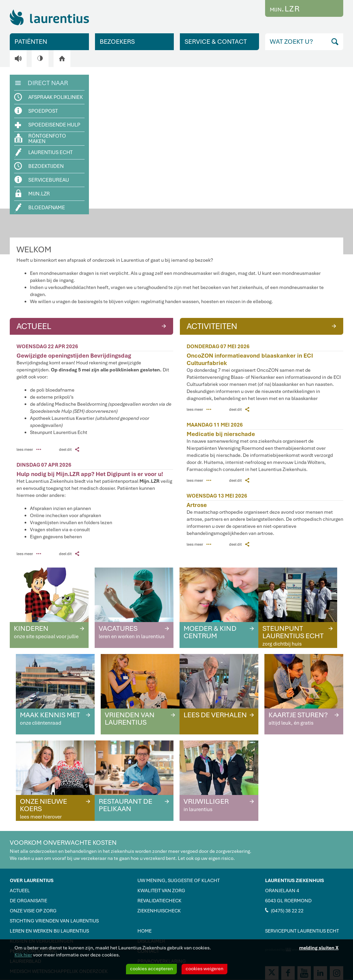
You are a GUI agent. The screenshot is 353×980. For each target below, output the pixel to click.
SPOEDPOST (36, 111)
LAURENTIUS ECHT (44, 153)
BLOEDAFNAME (40, 208)
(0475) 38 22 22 (284, 910)
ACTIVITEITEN (262, 326)
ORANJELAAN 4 (282, 891)
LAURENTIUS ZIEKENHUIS (295, 880)
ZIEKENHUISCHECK (159, 911)
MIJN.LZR (33, 193)
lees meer (29, 449)
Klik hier (23, 955)
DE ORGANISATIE (28, 901)
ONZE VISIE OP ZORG (33, 911)
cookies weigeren (204, 969)
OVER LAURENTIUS (32, 880)
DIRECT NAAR (42, 82)
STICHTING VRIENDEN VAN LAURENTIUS (54, 921)
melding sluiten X (319, 948)
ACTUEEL (92, 326)
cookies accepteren (151, 969)
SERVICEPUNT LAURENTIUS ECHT (302, 931)
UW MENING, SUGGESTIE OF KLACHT (179, 880)
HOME (145, 931)
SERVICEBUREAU (42, 180)
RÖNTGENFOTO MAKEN (40, 139)
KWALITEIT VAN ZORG (161, 891)
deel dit (69, 449)
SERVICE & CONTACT (216, 42)
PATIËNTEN (31, 42)
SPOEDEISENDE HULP (47, 124)
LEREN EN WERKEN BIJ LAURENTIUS (49, 931)
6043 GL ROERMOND (288, 901)
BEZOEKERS (117, 42)
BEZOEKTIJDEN (39, 166)
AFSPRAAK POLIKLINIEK (49, 97)
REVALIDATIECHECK (159, 901)
